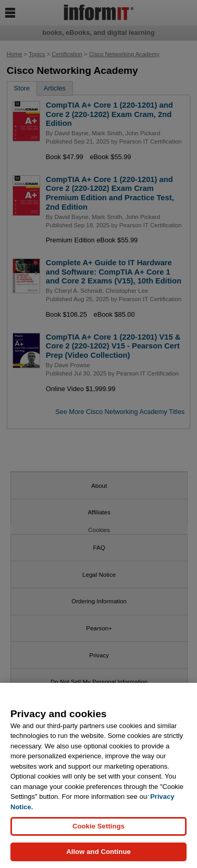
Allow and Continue (98, 852)
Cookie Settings (98, 827)
